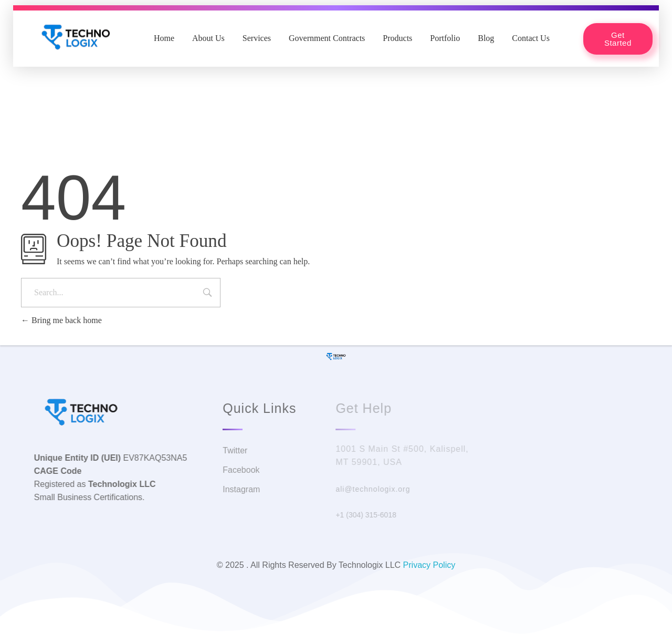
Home (164, 38)
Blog (486, 38)
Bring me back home (61, 320)
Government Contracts (327, 38)
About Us (208, 38)
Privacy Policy (429, 565)
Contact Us (531, 38)
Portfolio (445, 38)
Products (397, 38)
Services (257, 38)
